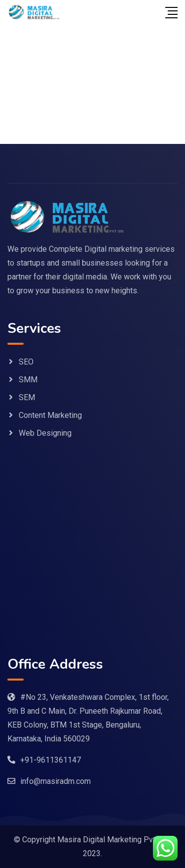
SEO (26, 362)
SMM (28, 380)
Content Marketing (50, 415)
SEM (27, 397)
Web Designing (45, 433)
